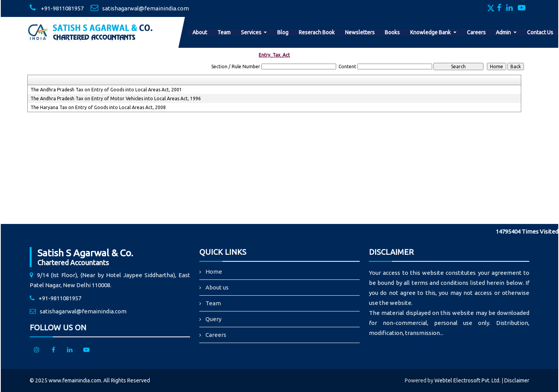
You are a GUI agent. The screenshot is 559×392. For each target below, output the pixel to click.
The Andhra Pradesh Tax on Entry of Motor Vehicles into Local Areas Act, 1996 (116, 98)
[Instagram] (37, 350)
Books (392, 32)
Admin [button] (504, 32)
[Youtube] (524, 8)
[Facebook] (501, 8)
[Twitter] (492, 8)
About (200, 32)
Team (224, 32)
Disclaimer (517, 380)
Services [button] (252, 32)
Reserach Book (317, 32)
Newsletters (360, 32)
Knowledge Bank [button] (431, 32)
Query (213, 319)
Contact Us (540, 32)
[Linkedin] (511, 8)
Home (214, 272)
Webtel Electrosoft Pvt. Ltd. (467, 380)
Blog (283, 32)
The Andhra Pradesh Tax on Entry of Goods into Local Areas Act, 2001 (106, 90)
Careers (476, 32)
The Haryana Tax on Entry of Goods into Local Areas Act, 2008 (98, 107)
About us (217, 287)
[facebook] (53, 350)
